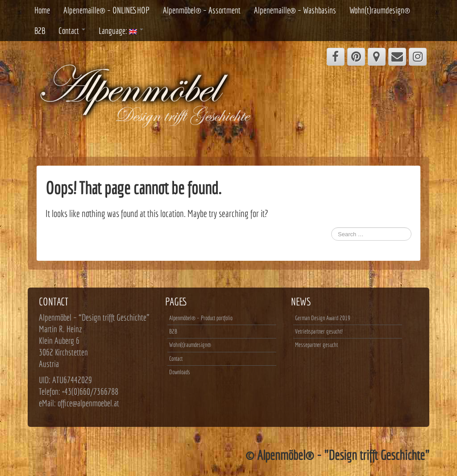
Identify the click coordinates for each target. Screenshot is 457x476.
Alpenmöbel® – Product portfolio (201, 318)
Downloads (180, 372)
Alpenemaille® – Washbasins (295, 10)
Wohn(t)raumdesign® (380, 10)
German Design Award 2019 (323, 318)
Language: (121, 31)
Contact (72, 31)
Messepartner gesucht (316, 345)
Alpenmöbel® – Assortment (202, 10)
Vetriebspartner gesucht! (319, 331)
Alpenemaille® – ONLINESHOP (106, 10)
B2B (40, 31)
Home (42, 10)
